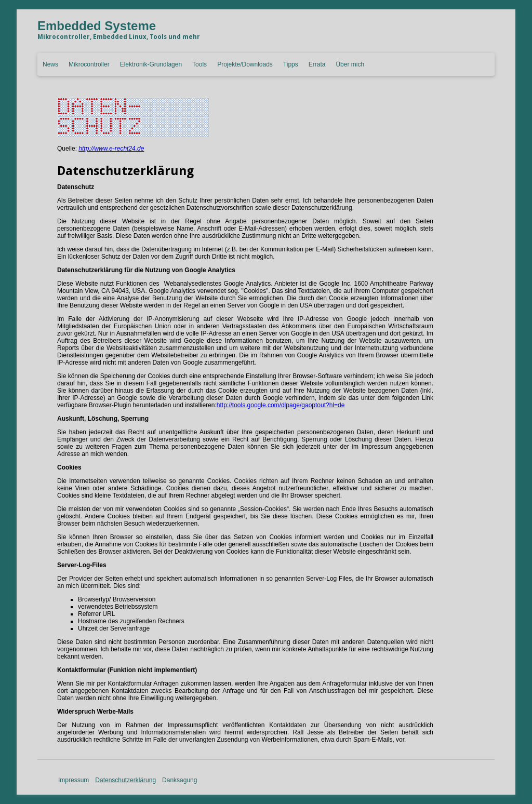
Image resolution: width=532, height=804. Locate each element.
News (50, 64)
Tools (199, 64)
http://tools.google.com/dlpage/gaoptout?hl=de (281, 405)
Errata (317, 64)
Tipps (291, 64)
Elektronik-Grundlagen (151, 64)
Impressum (74, 780)
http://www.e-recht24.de (111, 149)
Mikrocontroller (89, 64)
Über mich (350, 64)
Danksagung (179, 780)
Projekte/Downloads (245, 64)
